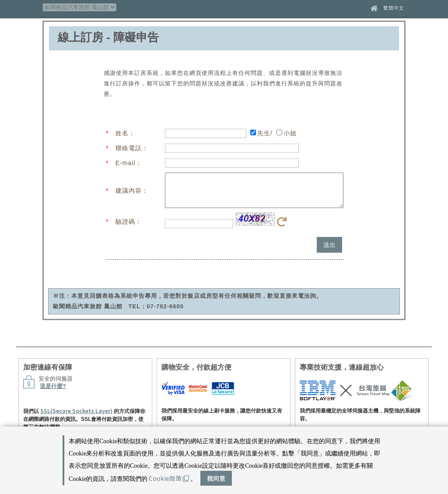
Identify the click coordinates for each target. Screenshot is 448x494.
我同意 (216, 478)
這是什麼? (53, 393)
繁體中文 (394, 8)
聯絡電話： (132, 148)
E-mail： (129, 163)
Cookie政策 (169, 478)
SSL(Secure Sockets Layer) (76, 417)
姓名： (125, 133)
